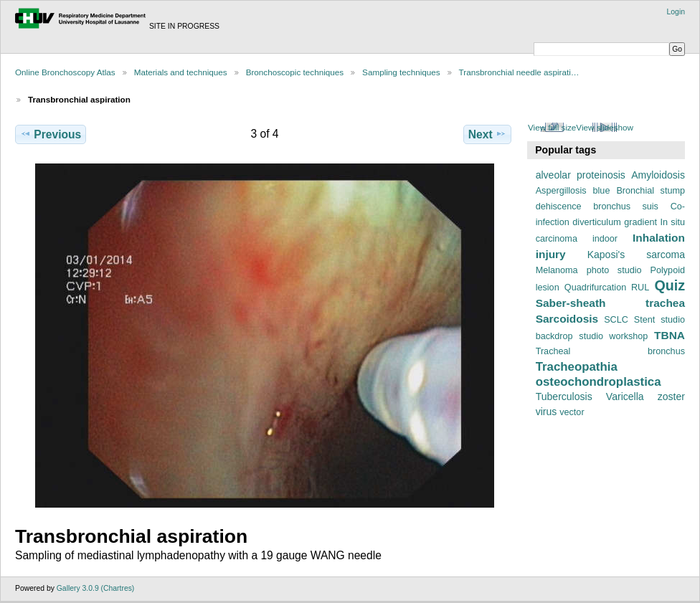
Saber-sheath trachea (610, 303)
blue (602, 191)
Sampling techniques (401, 72)
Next (487, 134)
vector (572, 412)
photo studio (614, 270)
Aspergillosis (561, 191)
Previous (51, 134)
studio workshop (613, 336)
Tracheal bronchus (610, 351)
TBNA (670, 335)
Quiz (670, 285)
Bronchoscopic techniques (295, 72)
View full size (552, 127)
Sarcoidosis (567, 319)
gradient (640, 222)
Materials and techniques (181, 72)
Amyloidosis (658, 175)
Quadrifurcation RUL (607, 288)
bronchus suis (626, 206)
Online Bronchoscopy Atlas (65, 72)
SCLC (616, 320)
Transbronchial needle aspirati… (519, 72)
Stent (644, 320)
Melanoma (557, 270)
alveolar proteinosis (581, 175)
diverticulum (596, 222)
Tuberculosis (564, 397)
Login (676, 12)
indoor (605, 239)
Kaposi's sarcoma (636, 255)
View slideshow (605, 127)
